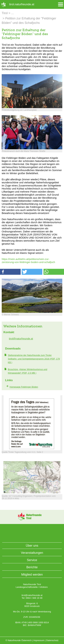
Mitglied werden (32, 575)
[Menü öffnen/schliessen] (61, 5)
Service (32, 560)
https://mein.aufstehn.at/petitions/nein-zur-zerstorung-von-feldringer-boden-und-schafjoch (28, 261)
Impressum (39, 640)
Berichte (32, 567)
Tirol (5, 13)
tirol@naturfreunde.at (21, 339)
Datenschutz (52, 640)
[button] (10, 272)
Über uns (32, 546)
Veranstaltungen (32, 553)
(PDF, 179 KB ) (34, 359)
